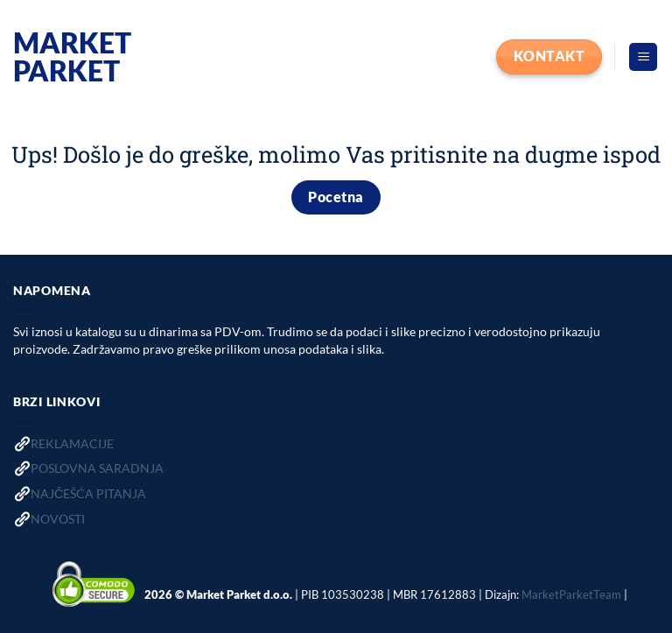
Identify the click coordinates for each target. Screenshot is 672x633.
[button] (643, 57)
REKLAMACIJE (72, 443)
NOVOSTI (58, 519)
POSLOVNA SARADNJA (97, 468)
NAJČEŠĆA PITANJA (88, 493)
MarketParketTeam (571, 594)
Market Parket (72, 57)
